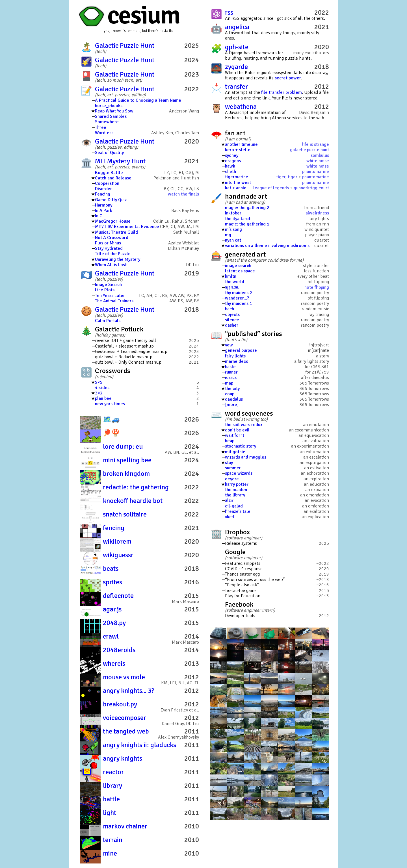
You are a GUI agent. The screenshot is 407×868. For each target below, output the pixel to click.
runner (231, 372)
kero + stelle (238, 150)
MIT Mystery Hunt (120, 161)
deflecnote (118, 596)
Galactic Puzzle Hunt (125, 45)
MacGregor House (113, 221)
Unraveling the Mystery (118, 259)
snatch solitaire (125, 514)
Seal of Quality (109, 153)
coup (230, 394)
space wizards (239, 473)
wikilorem (117, 541)
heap (230, 441)
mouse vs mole (124, 677)
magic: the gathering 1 (247, 224)
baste (230, 367)
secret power (288, 78)
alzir (229, 500)
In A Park (104, 211)
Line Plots (105, 290)
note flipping (317, 287)
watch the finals (183, 194)
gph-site (237, 47)
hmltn (231, 276)
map (229, 383)
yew (229, 345)
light (110, 813)
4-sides (102, 388)
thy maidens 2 (239, 293)
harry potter (237, 484)
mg (228, 235)
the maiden (236, 490)
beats (111, 568)
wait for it (235, 435)
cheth (230, 172)
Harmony (104, 205)
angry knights (123, 758)
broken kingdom (126, 474)
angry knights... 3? (129, 691)
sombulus (320, 155)
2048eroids (119, 650)
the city (232, 389)
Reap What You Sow (114, 111)
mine (110, 853)
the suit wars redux (244, 425)
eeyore (232, 479)
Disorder (103, 189)
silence (232, 320)
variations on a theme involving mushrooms (267, 246)
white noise (318, 161)
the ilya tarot (238, 219)
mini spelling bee (127, 460)
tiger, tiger (287, 177)
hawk (230, 166)
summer (233, 468)
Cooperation (107, 183)
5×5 (99, 382)
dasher (232, 325)
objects (232, 314)
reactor (113, 772)
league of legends (271, 188)
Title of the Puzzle (113, 254)
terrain (113, 840)
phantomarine (316, 172)
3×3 (99, 393)
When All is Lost (111, 265)
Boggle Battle (109, 173)
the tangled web (126, 731)
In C (99, 216)
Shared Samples (111, 116)
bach (230, 309)
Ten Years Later (110, 296)
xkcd (230, 517)
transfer (236, 86)
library (112, 785)
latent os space (240, 271)
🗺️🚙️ (111, 419)
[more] (232, 405)
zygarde (236, 67)
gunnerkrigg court (311, 188)
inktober (233, 213)
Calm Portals (108, 321)
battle (111, 799)
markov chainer (125, 826)
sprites (112, 582)
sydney (232, 155)
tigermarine (237, 177)
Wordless (104, 133)
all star (232, 287)
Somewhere (107, 122)
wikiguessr (118, 555)
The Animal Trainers (114, 301)
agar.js (112, 609)
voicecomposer (125, 718)
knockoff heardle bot (133, 501)
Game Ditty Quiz (111, 200)
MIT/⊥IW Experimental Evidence (127, 227)
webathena (241, 107)
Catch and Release (113, 178)
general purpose (241, 350)
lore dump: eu (123, 446)
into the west (238, 183)
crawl (111, 636)
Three (101, 127)
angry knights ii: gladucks (139, 745)
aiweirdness (317, 213)
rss (229, 12)
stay (229, 463)
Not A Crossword (112, 238)
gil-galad (234, 506)
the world (235, 282)
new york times (110, 404)
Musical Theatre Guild (116, 232)
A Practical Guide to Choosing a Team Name (138, 100)
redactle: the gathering (136, 487)
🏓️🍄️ (111, 433)
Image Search (108, 285)
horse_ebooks (109, 106)
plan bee (103, 398)
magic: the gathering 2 (247, 208)
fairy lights (235, 356)
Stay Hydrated (109, 248)
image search (238, 266)
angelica (237, 27)
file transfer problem (282, 92)
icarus (231, 377)
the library (235, 495)
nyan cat (233, 240)
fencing (114, 528)
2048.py (114, 623)
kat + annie (236, 188)
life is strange (316, 144)
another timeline (241, 144)
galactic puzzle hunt (309, 150)
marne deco (237, 361)
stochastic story (241, 446)
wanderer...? (237, 298)
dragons (233, 161)
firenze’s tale (238, 511)
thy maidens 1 (239, 303)
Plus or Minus (108, 243)
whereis (114, 663)
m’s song (233, 229)
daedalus (234, 399)
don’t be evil (237, 430)
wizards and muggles (246, 457)
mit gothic (235, 452)
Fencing (103, 194)
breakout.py (120, 704)
